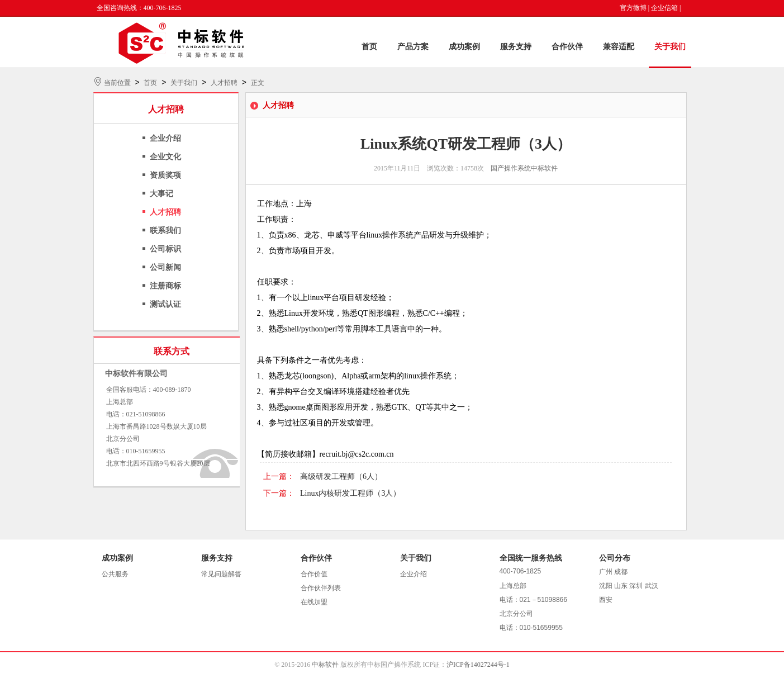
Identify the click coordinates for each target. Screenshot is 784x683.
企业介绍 (165, 138)
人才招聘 (224, 83)
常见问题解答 (221, 574)
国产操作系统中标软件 (524, 168)
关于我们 (670, 47)
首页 (369, 47)
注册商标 (165, 286)
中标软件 (325, 665)
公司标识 (165, 249)
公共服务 (115, 574)
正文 (258, 83)
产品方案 (413, 47)
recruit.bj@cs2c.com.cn (357, 454)
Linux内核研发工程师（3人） (350, 493)
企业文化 (165, 157)
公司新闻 (165, 267)
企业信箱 (664, 8)
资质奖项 (165, 175)
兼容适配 (619, 47)
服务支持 (516, 47)
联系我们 (165, 231)
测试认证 (165, 304)
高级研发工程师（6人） (341, 476)
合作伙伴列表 (321, 588)
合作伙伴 (567, 47)
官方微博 (633, 8)
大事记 (161, 194)
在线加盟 (314, 602)
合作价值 (314, 574)
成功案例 (464, 47)
